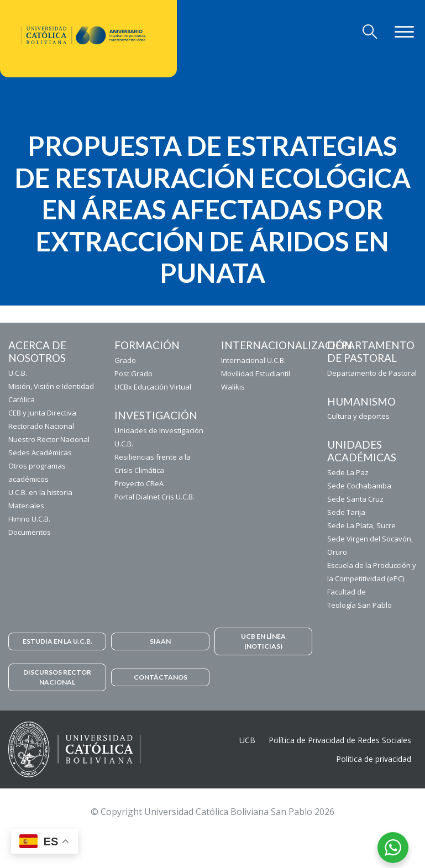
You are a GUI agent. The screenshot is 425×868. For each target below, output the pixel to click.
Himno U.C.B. (29, 519)
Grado (125, 360)
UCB (247, 740)
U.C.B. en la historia (40, 492)
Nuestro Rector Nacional (49, 439)
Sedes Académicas (40, 453)
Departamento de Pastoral (372, 373)
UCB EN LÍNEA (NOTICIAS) (263, 641)
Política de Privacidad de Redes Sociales (340, 740)
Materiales (26, 506)
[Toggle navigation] (370, 32)
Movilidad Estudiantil (256, 373)
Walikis (233, 387)
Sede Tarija (346, 512)
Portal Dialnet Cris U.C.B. (154, 497)
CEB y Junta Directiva (42, 413)
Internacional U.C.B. (253, 360)
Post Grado (133, 373)
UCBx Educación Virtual (153, 387)
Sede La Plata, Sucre (361, 525)
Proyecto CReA (139, 483)
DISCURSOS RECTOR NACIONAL (57, 677)
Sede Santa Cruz (355, 499)
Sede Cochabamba (359, 486)
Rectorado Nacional (41, 426)
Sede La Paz (348, 472)
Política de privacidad (374, 759)
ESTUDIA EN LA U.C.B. (57, 641)
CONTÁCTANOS (161, 677)
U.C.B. (18, 373)
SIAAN (160, 641)
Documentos (30, 532)
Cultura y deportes (358, 416)
